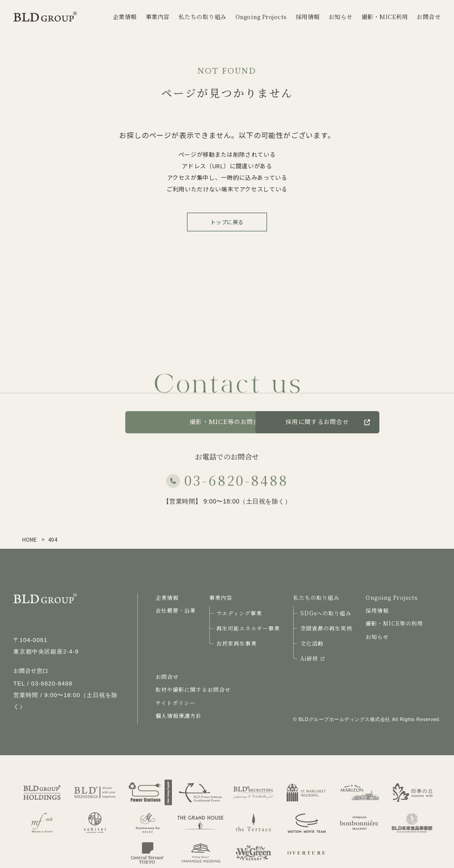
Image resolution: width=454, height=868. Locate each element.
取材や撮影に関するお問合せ (193, 689)
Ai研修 (312, 658)
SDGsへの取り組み (326, 613)
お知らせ (377, 636)
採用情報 (377, 610)
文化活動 (312, 643)
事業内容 (221, 597)
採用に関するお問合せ (377, 422)
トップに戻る (227, 222)
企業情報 (167, 597)
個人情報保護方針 (179, 715)
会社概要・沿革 (176, 610)
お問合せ (89, 422)
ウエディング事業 (239, 613)
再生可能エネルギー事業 (248, 628)
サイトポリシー (175, 703)
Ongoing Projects (392, 597)
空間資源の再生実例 (326, 628)
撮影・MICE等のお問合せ (227, 422)
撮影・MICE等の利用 (394, 623)
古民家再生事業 (237, 643)
